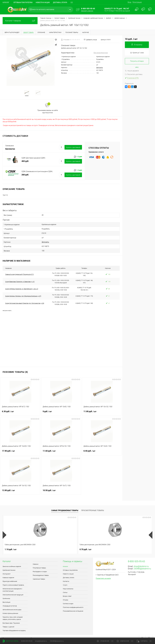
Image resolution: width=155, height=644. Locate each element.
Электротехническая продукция (13, 591)
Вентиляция (6, 599)
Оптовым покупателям (23, 3)
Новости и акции (43, 3)
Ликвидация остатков (10, 602)
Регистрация (137, 2)
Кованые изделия (8, 574)
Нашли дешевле (132, 71)
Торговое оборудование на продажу (14, 627)
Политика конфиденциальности (73, 604)
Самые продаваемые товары (65, 507)
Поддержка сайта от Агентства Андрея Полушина (20, 635)
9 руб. (61, 409)
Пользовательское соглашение (73, 607)
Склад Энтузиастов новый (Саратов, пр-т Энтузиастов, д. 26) (25, 300)
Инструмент (7, 570)
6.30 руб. (20, 409)
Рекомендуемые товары (41, 572)
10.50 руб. (61, 488)
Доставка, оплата (68, 574)
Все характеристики (101, 53)
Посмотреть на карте (103, 575)
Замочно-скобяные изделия (12, 563)
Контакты (66, 578)
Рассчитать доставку (134, 74)
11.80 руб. (102, 409)
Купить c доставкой (73, 148)
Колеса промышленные (10, 610)
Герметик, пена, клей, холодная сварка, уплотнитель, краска (13, 615)
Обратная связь (11, 641)
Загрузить (100, 68)
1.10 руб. (11, 546)
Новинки (36, 561)
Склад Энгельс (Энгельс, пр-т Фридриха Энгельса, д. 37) (23, 292)
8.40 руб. (102, 449)
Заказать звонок (87, 11)
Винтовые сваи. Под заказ (11, 619)
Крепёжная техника (9, 567)
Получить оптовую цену (137, 62)
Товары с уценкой (8, 623)
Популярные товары (39, 564)
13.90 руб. (20, 488)
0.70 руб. (48, 546)
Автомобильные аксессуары (12, 606)
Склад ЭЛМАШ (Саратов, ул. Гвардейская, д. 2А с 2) (22, 285)
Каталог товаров (20, 21)
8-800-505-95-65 (27, 641)
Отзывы (66, 596)
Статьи (65, 589)
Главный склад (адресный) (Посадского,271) (20, 271)
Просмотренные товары (93, 507)
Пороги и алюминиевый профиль (13, 581)
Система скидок (68, 600)
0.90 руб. (85, 546)
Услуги (65, 581)
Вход (129, 2)
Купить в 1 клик (137, 53)
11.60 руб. (61, 449)
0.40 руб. (123, 546)
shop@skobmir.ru (141, 563)
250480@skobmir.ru (142, 565)
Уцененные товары (39, 575)
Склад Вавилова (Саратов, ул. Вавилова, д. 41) (20, 278)
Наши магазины (68, 585)
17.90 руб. (20, 449)
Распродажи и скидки (40, 568)
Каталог (6, 3)
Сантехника (6, 595)
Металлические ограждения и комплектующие (12, 586)
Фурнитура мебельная (10, 578)
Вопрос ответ (67, 593)
